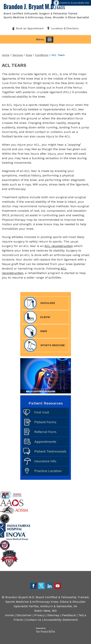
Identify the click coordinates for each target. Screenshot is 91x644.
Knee (29, 55)
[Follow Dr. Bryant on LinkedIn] (50, 586)
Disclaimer (24, 615)
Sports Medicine (45, 345)
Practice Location (48, 471)
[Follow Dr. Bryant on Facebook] (33, 586)
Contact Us (33, 620)
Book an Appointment (30, 28)
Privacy (39, 615)
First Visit (42, 412)
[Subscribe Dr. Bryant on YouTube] (58, 586)
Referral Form (45, 432)
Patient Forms (45, 422)
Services (18, 55)
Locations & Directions (65, 28)
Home (6, 55)
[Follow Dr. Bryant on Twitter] (41, 586)
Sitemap (53, 615)
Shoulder (40, 303)
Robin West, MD (45, 611)
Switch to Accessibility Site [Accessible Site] (75, 3)
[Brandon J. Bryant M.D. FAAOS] (46, 11)
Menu (45, 40)
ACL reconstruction (59, 246)
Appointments (45, 442)
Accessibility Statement (61, 620)
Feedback (69, 615)
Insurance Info (45, 461)
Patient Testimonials (50, 451)
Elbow (37, 317)
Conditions (42, 55)
